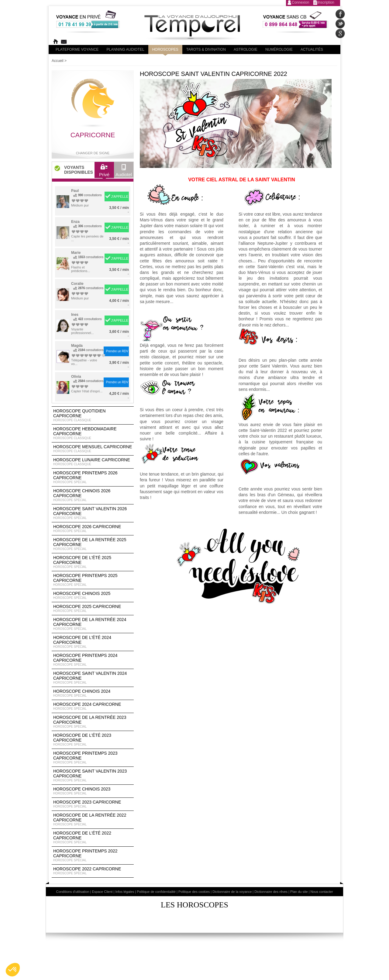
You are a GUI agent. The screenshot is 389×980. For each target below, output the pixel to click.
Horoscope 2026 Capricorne (93, 529)
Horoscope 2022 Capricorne (93, 871)
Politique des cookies (194, 892)
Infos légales (125, 892)
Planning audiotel (126, 50)
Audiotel (124, 172)
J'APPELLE (120, 196)
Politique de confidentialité (156, 892)
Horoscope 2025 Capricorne (93, 609)
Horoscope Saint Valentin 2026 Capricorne (93, 513)
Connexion (300, 2)
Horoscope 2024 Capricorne (93, 706)
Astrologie (246, 50)
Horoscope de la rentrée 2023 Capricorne (93, 722)
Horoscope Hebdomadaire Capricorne (93, 433)
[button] (13, 970)
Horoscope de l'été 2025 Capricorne (93, 562)
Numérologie (279, 50)
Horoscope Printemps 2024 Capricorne (93, 660)
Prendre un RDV (117, 351)
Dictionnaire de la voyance (232, 892)
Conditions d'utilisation (72, 892)
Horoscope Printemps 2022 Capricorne (93, 855)
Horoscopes (165, 50)
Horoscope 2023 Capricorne (93, 804)
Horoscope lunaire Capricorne (93, 462)
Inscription (326, 2)
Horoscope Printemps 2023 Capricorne (93, 758)
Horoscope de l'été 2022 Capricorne (93, 838)
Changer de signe (93, 153)
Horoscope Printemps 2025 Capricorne (93, 580)
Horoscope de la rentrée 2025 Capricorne (93, 544)
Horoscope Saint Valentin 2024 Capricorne (93, 678)
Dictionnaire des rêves (271, 892)
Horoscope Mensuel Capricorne (93, 449)
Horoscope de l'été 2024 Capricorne (93, 642)
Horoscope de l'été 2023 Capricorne (93, 740)
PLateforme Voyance (77, 50)
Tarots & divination (206, 50)
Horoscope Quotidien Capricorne (93, 415)
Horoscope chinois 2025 (93, 596)
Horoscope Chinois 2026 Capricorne (93, 495)
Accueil (58, 61)
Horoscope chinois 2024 (93, 693)
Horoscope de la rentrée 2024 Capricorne (93, 624)
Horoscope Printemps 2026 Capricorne (93, 477)
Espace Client (102, 892)
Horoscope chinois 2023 (93, 791)
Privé (104, 172)
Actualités (312, 50)
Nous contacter (322, 892)
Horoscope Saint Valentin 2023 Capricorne (93, 776)
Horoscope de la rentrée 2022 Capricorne (93, 820)
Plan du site (299, 892)
